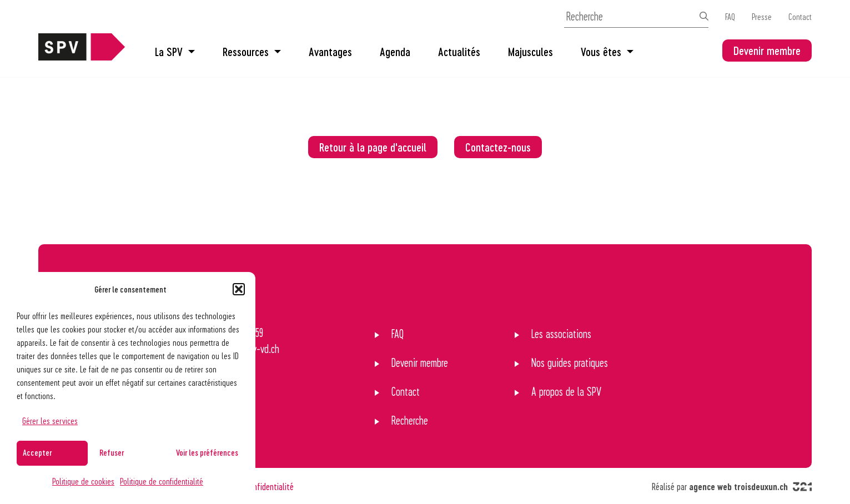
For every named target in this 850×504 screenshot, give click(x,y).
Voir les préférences (207, 452)
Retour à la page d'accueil (373, 147)
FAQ (730, 16)
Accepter (37, 452)
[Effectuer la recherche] (704, 16)
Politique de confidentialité (162, 481)
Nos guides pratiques (570, 362)
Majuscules (530, 52)
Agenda (395, 52)
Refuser (112, 452)
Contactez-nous (498, 147)
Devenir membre (767, 51)
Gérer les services (50, 420)
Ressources (252, 52)
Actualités (459, 52)
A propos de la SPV (566, 391)
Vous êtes (607, 52)
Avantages (330, 52)
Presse (762, 16)
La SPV (175, 52)
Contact (800, 16)
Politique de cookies (83, 481)
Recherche (410, 420)
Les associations (561, 334)
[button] (239, 289)
